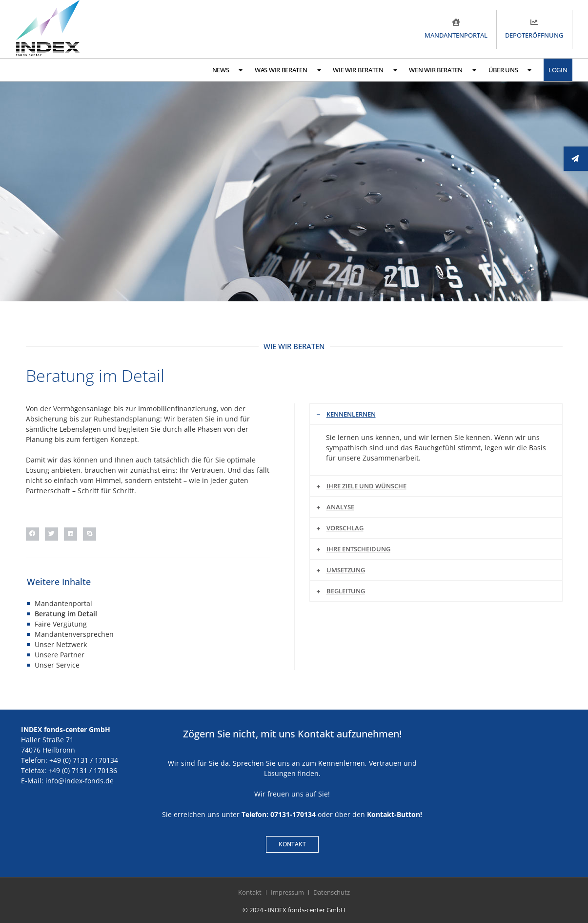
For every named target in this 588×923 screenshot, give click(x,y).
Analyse (340, 507)
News (228, 70)
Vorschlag (345, 528)
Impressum (287, 892)
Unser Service (57, 665)
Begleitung (346, 591)
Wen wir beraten (442, 70)
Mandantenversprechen (74, 634)
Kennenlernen (351, 414)
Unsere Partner (60, 655)
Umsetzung (346, 570)
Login (558, 70)
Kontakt (250, 892)
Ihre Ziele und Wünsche (366, 486)
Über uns (510, 70)
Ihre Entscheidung (358, 549)
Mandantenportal (63, 603)
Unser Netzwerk (61, 644)
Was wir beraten (288, 70)
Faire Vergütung (61, 624)
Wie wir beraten (365, 70)
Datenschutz (332, 892)
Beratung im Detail (66, 614)
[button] (32, 534)
